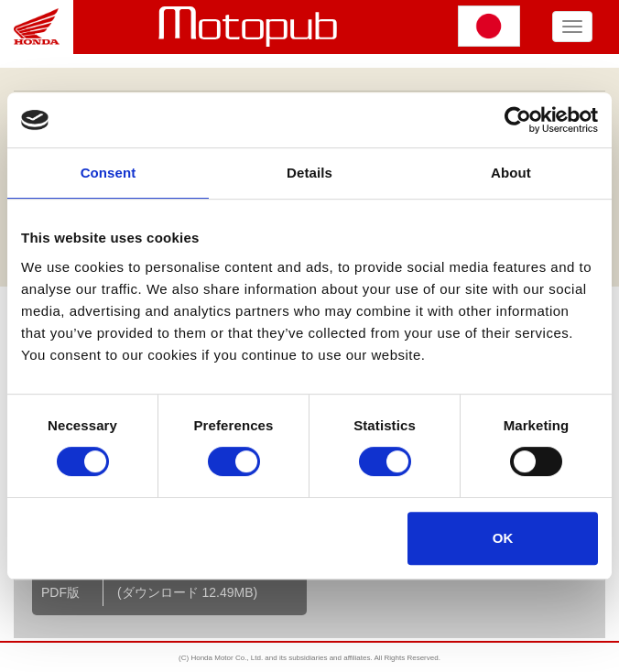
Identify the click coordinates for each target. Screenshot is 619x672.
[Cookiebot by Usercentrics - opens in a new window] (518, 120)
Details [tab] (309, 173)
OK (503, 538)
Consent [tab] (109, 173)
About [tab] (511, 173)
